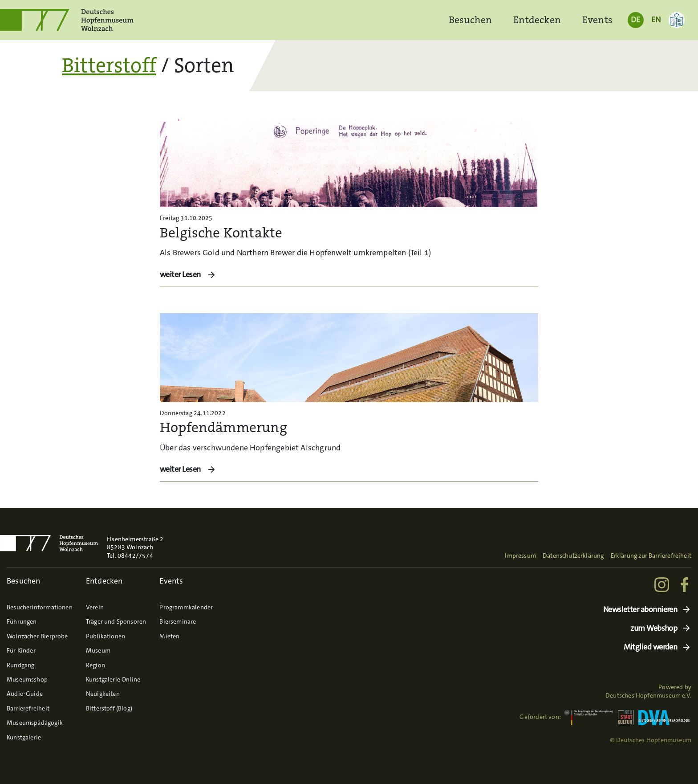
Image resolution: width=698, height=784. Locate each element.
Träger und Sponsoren (116, 621)
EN (656, 20)
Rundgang (20, 665)
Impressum (520, 555)
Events (597, 20)
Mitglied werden (651, 647)
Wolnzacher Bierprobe (37, 636)
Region (95, 665)
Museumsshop (27, 679)
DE (635, 20)
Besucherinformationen (40, 607)
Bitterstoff (109, 65)
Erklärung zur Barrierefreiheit (651, 555)
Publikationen (106, 636)
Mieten (169, 636)
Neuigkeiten (103, 694)
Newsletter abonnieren (640, 610)
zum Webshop (654, 628)
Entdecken (537, 20)
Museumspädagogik (35, 723)
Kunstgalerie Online (113, 679)
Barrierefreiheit (28, 708)
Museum (98, 650)
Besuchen (470, 20)
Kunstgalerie (24, 737)
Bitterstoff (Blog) (109, 708)
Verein (95, 607)
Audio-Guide (25, 694)
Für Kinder (21, 650)
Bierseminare (178, 621)
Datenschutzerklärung (573, 555)
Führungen (22, 621)
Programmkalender (186, 607)
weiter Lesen (181, 274)
